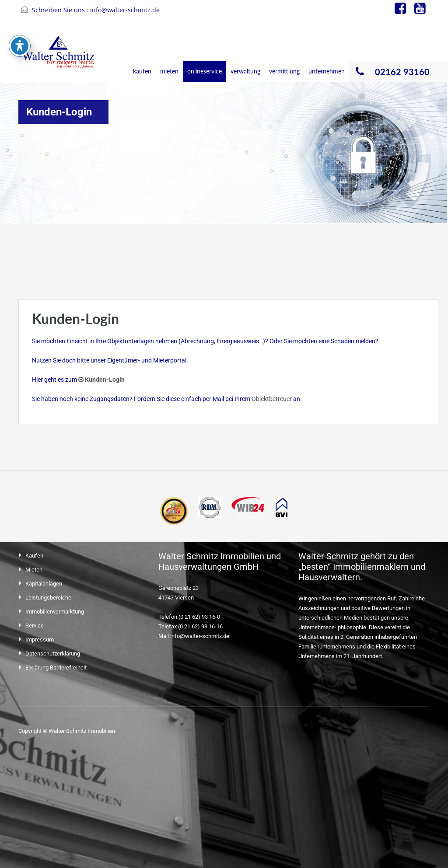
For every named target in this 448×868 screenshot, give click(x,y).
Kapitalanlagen (44, 584)
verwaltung (245, 71)
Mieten (34, 570)
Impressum (40, 640)
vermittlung (284, 71)
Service (35, 626)
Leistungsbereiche (48, 598)
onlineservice (205, 71)
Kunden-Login (101, 380)
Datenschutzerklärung (53, 654)
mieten (169, 71)
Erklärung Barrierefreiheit (56, 668)
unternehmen (327, 71)
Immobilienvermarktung (55, 612)
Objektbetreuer (272, 399)
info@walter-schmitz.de (125, 10)
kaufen (142, 71)
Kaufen (34, 556)
